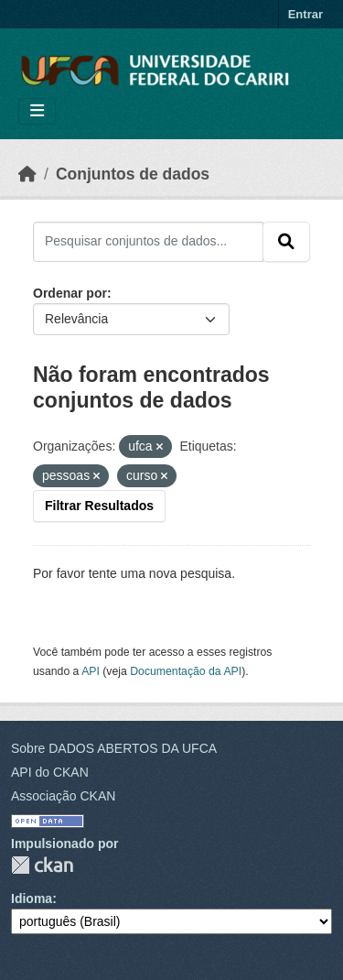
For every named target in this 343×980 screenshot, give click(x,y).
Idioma (32, 898)
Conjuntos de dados (133, 174)
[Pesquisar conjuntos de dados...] (148, 242)
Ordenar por (70, 293)
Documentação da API (186, 671)
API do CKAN (50, 772)
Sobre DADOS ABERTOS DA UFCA (114, 748)
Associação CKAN (63, 796)
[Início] (27, 174)
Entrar (305, 14)
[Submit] (286, 242)
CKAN (42, 865)
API (91, 671)
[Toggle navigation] (37, 111)
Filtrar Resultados (99, 506)
